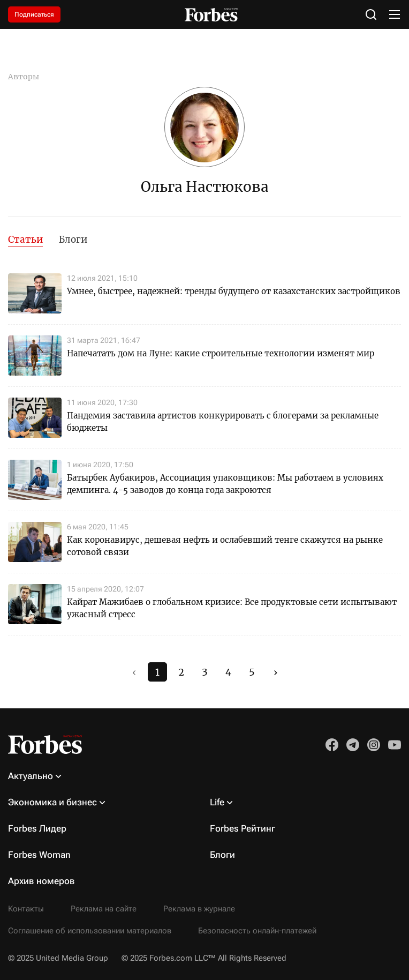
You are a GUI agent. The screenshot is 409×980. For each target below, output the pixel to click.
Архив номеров (41, 881)
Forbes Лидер (37, 828)
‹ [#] (134, 672)
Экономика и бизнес (52, 802)
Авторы (24, 77)
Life (217, 802)
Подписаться (34, 14)
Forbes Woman (39, 855)
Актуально (31, 776)
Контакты (26, 909)
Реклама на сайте (104, 909)
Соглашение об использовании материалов (90, 931)
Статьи (25, 240)
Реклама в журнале (199, 909)
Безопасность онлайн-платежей (257, 931)
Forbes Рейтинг (243, 828)
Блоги (73, 240)
